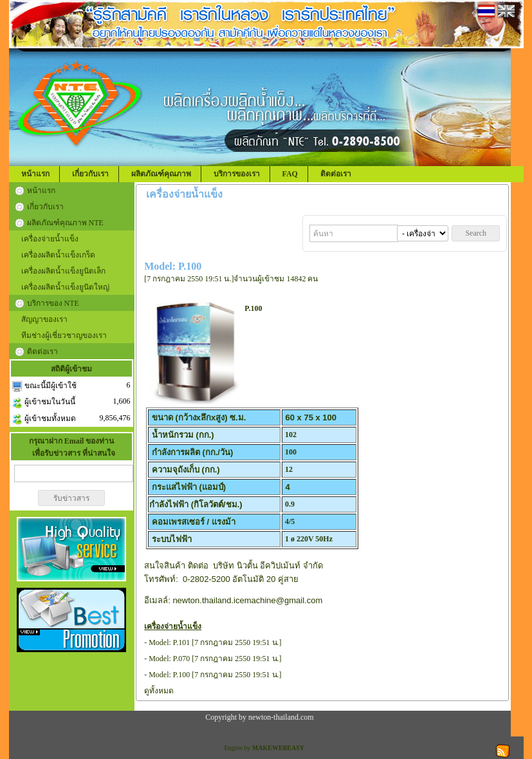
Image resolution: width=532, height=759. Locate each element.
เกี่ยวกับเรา (90, 174)
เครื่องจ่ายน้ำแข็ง (50, 239)
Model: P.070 (169, 659)
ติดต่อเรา (336, 174)
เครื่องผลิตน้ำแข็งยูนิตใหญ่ (65, 287)
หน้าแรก (35, 174)
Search (476, 233)
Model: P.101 (169, 642)
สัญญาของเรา (44, 319)
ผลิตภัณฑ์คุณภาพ (161, 174)
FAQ (290, 174)
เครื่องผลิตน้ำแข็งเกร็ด (58, 255)
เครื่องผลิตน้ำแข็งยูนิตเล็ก (63, 271)
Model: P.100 (169, 675)
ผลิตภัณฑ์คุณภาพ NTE (65, 223)
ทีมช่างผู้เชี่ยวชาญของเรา (64, 335)
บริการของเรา (237, 174)
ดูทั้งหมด (159, 691)
